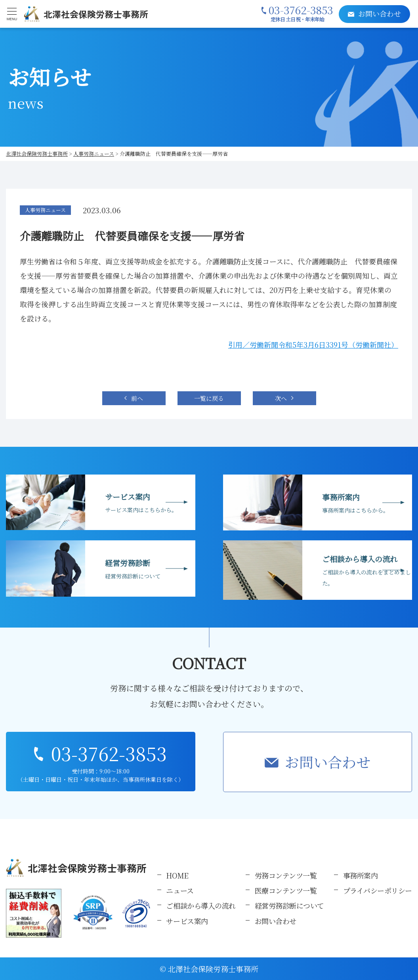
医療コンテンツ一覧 (286, 890)
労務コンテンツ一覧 (286, 875)
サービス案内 (187, 921)
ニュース (180, 890)
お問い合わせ (328, 762)
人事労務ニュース (45, 210)
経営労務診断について (290, 905)
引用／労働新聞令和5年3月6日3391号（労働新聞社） (313, 345)
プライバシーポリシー (378, 890)
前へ (137, 398)
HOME (177, 875)
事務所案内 (361, 875)
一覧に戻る (209, 398)
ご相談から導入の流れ (201, 905)
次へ (281, 398)
